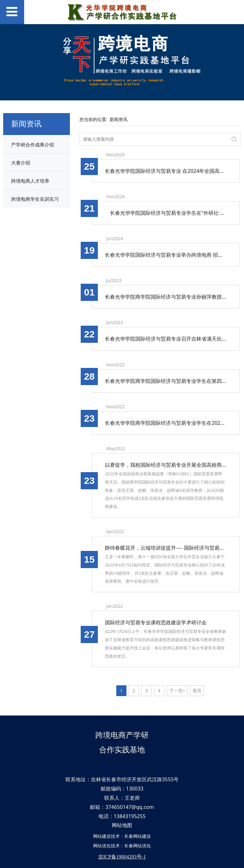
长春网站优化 (138, 846)
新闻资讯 (119, 119)
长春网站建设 (138, 836)
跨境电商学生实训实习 (35, 199)
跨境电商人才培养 (30, 181)
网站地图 (122, 825)
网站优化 (102, 846)
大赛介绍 (21, 163)
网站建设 (102, 836)
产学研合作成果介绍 (33, 145)
